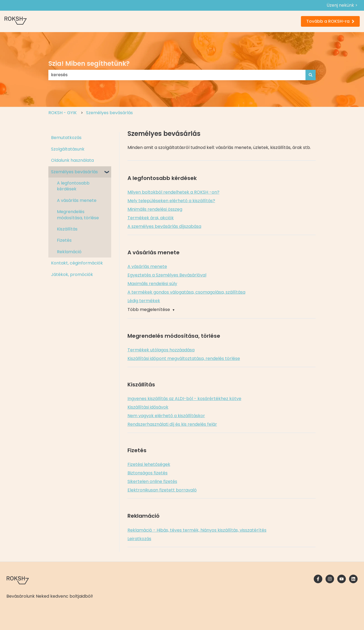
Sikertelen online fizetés (152, 481)
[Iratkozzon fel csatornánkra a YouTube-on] (342, 579)
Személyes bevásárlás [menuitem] (74, 172)
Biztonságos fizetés (148, 473)
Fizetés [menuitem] (64, 240)
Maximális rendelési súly (152, 284)
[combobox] (177, 75)
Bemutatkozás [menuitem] (66, 138)
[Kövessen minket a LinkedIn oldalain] (353, 579)
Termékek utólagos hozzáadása (161, 350)
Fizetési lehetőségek (149, 464)
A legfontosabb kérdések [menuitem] (73, 186)
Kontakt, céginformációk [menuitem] (77, 263)
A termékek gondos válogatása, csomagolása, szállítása (186, 292)
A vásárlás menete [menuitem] (77, 200)
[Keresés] (311, 75)
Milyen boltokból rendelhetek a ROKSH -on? (173, 192)
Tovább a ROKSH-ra (330, 21)
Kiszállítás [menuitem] (67, 229)
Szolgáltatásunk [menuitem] (68, 149)
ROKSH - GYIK (63, 113)
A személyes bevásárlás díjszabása (164, 226)
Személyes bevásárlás (109, 113)
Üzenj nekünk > (342, 5)
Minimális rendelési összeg (155, 209)
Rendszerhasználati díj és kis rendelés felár (172, 424)
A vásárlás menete (147, 266)
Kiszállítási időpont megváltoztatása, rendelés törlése (184, 358)
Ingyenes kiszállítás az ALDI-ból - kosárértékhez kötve (184, 399)
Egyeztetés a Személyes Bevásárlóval (167, 275)
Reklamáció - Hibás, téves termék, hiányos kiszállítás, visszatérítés (197, 530)
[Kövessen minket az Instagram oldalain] (330, 579)
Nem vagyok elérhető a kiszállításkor (166, 416)
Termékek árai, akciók (151, 218)
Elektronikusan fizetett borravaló (162, 490)
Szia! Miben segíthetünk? (89, 64)
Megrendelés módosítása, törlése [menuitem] (78, 215)
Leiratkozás (139, 539)
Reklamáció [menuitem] (69, 252)
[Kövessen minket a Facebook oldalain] (318, 579)
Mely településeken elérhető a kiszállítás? (171, 201)
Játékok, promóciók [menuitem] (72, 274)
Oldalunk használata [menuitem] (72, 160)
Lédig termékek (144, 301)
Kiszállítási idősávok (148, 407)
